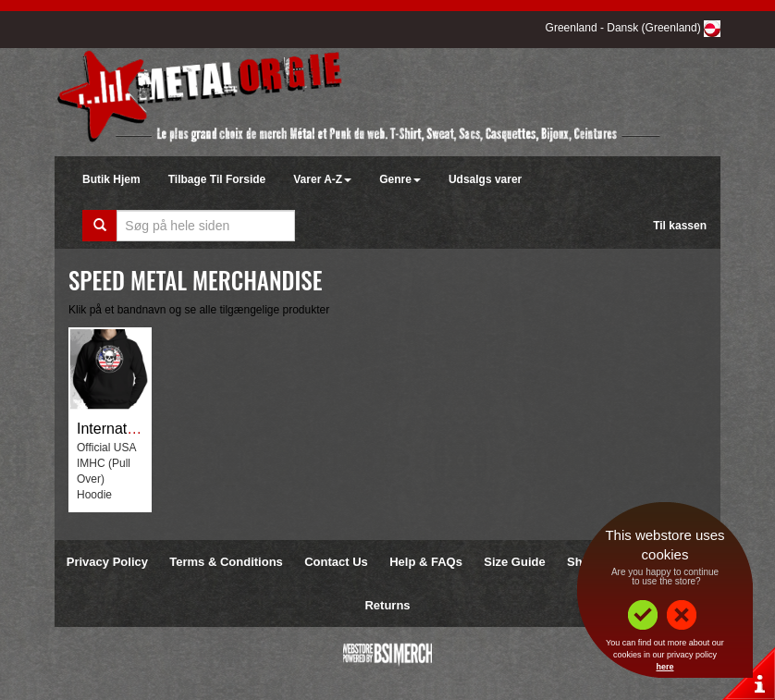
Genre (400, 179)
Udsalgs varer (485, 179)
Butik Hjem (111, 179)
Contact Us (336, 562)
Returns (387, 605)
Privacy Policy (107, 562)
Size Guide (514, 562)
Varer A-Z (322, 179)
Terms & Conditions (226, 562)
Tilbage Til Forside (217, 179)
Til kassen (680, 226)
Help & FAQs (426, 562)
